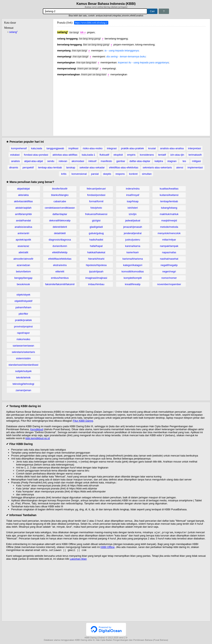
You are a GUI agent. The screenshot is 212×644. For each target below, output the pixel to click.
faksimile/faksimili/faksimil (60, 284)
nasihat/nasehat (169, 259)
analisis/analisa (23, 227)
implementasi (195, 167)
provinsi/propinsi (23, 326)
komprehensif (19, 148)
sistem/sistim (23, 358)
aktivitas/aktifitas (23, 201)
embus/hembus (60, 278)
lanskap (71, 167)
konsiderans (147, 155)
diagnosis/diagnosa (60, 240)
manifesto (106, 161)
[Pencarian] (95, 11)
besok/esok (23, 284)
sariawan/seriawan (23, 346)
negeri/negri (169, 271)
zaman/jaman (23, 390)
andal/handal (23, 220)
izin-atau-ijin (177, 155)
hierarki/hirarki (96, 259)
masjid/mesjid (169, 220)
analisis (15, 161)
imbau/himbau (96, 284)
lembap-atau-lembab (50, 167)
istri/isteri (133, 208)
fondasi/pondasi (96, 195)
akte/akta (23, 195)
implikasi (73, 148)
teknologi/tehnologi (23, 384)
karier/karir (133, 252)
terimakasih (195, 155)
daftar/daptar (60, 214)
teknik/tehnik (23, 377)
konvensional (79, 174)
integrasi (112, 148)
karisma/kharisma (133, 259)
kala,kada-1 (88, 155)
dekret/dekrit (60, 227)
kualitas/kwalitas (169, 189)
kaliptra (159, 161)
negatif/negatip (169, 265)
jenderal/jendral (133, 233)
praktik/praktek (23, 320)
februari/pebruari (96, 189)
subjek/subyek (23, 371)
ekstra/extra (60, 265)
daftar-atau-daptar (140, 161)
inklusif (92, 161)
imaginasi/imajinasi (96, 278)
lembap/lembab (169, 201)
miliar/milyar (169, 240)
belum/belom (23, 271)
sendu (51, 161)
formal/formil (96, 201)
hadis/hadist (96, 240)
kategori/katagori (133, 265)
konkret (133, 174)
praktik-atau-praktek (132, 148)
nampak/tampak (169, 246)
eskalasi (15, 155)
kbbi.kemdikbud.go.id (38, 438)
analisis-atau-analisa (172, 148)
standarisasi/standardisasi (23, 365)
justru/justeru (133, 240)
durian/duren (60, 246)
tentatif (162, 155)
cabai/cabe (60, 201)
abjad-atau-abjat (33, 161)
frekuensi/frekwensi (96, 214)
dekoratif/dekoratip (60, 220)
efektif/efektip (60, 252)
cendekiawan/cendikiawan (60, 208)
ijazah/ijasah (96, 271)
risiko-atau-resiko (93, 148)
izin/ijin (133, 214)
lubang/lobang (169, 208)
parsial (95, 174)
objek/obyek (23, 295)
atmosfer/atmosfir (23, 259)
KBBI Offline (108, 547)
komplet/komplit (133, 278)
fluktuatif (104, 155)
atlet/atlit (23, 252)
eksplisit (118, 155)
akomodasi (78, 161)
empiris (131, 155)
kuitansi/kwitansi (169, 195)
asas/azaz (23, 246)
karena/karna (133, 246)
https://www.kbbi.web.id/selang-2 (91, 23)
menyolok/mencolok (169, 233)
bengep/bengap (23, 278)
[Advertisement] (131, 104)
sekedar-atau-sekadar (92, 167)
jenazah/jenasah (133, 227)
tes (184, 161)
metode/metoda (169, 227)
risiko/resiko (23, 339)
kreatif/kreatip (133, 284)
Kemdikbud (37, 429)
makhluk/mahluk (169, 214)
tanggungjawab (55, 148)
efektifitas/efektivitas (60, 259)
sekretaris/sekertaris (23, 352)
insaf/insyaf (133, 195)
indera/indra (133, 189)
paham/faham (23, 307)
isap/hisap (133, 201)
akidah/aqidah (23, 208)
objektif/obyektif (23, 301)
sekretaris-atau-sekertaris (157, 167)
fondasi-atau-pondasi (36, 155)
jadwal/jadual (133, 220)
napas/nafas (169, 252)
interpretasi (194, 148)
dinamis (14, 167)
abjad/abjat (23, 189)
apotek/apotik (23, 240)
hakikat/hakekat (96, 252)
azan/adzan (23, 265)
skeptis (107, 174)
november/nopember (169, 284)
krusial (152, 148)
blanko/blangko (60, 195)
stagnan (172, 161)
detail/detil (60, 233)
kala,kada (37, 148)
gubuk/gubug (96, 233)
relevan (63, 161)
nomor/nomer (169, 278)
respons (120, 174)
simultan (147, 174)
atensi (180, 167)
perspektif (28, 167)
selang (13, 32)
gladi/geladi (96, 227)
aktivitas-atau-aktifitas (65, 155)
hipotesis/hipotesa (96, 265)
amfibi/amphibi (23, 214)
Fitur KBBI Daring (83, 421)
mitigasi (196, 161)
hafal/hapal (96, 246)
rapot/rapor (23, 333)
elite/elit (60, 271)
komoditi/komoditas (133, 271)
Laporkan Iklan (78, 560)
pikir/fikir (23, 314)
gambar (121, 161)
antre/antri (23, 233)
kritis (64, 174)
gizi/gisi (96, 220)
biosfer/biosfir (60, 189)
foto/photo (96, 208)
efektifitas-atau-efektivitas (124, 167)
